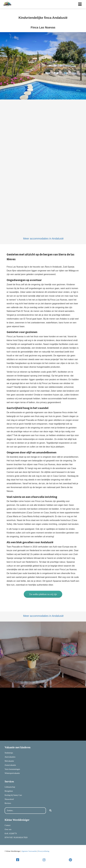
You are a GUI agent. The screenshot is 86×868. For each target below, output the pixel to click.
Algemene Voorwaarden (29, 851)
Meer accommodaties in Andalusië (43, 239)
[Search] (50, 811)
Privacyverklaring (44, 851)
